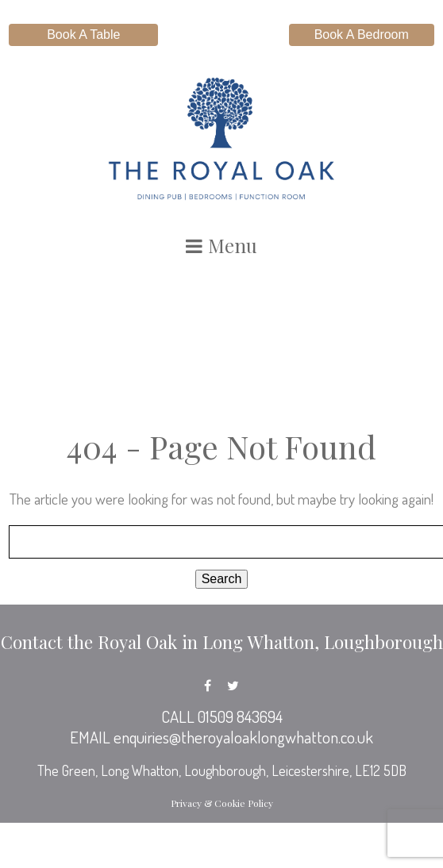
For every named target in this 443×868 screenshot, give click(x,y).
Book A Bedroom (362, 35)
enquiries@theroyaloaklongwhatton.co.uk (243, 737)
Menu (221, 245)
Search (222, 579)
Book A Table (83, 35)
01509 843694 (240, 716)
